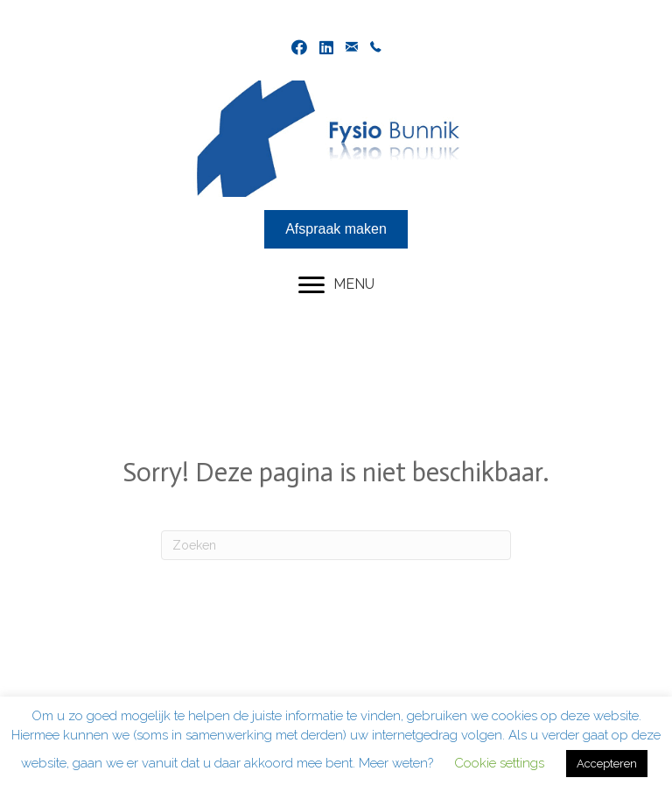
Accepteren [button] (607, 764)
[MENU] (336, 285)
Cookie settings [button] (499, 763)
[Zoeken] (336, 545)
